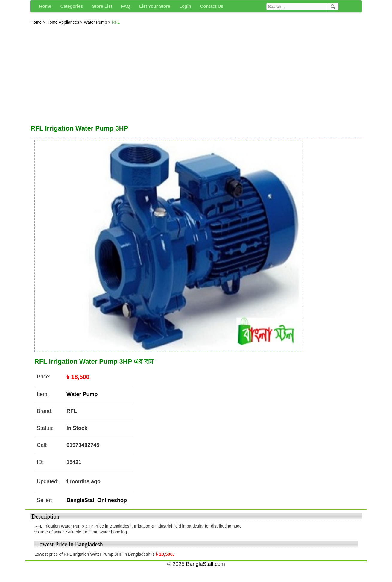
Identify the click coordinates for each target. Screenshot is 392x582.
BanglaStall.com (206, 564)
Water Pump (96, 22)
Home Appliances (63, 22)
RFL (116, 22)
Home (37, 22)
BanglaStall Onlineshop (97, 500)
